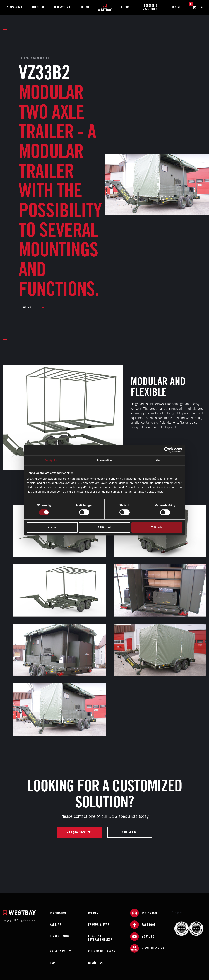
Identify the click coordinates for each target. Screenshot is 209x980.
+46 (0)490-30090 (79, 832)
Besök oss (95, 963)
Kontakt (177, 7)
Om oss (93, 913)
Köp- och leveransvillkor (100, 938)
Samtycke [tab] (51, 460)
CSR (52, 963)
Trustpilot (177, 912)
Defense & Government (151, 7)
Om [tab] (158, 460)
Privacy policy (61, 951)
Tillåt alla (157, 527)
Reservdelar (62, 7)
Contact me (130, 832)
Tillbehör (38, 7)
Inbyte (86, 7)
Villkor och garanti (103, 951)
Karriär (56, 924)
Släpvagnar (15, 7)
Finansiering (59, 936)
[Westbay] (105, 6)
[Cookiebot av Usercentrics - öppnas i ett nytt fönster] (167, 450)
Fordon (125, 7)
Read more (27, 307)
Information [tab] (105, 460)
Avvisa (52, 527)
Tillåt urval (104, 527)
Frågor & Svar (99, 924)
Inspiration (58, 913)
